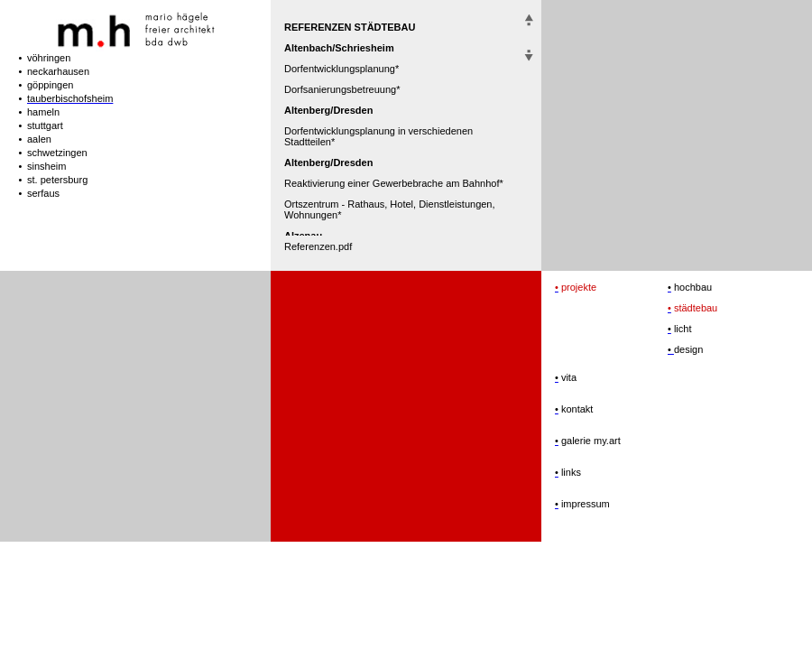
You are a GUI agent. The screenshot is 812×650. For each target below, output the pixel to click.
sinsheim (46, 166)
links (570, 472)
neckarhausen (58, 71)
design (688, 349)
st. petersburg (57, 180)
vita (567, 377)
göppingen (50, 85)
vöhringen (49, 58)
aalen (39, 139)
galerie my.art (590, 441)
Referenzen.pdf (318, 246)
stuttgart (45, 125)
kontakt (576, 409)
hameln (43, 112)
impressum (584, 504)
